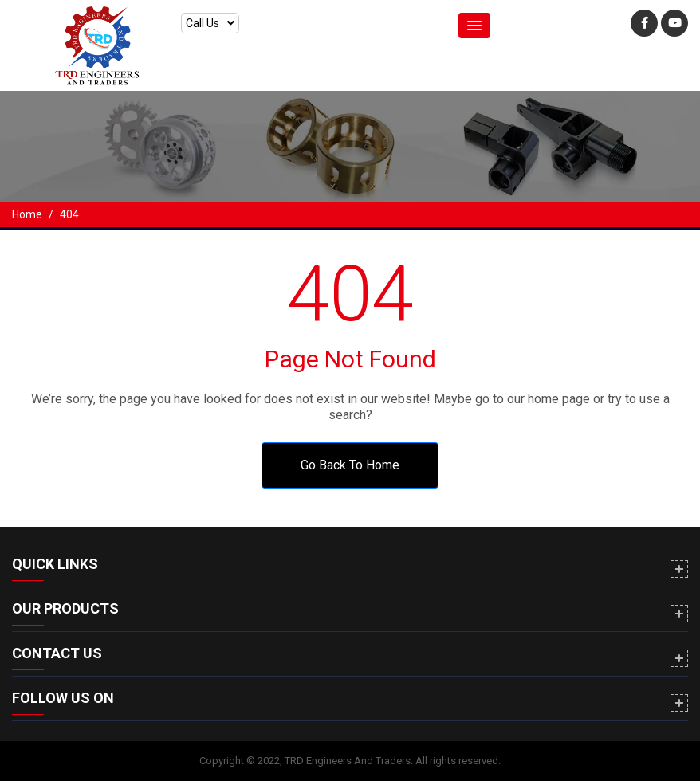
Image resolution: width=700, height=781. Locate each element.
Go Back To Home (350, 465)
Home (27, 214)
